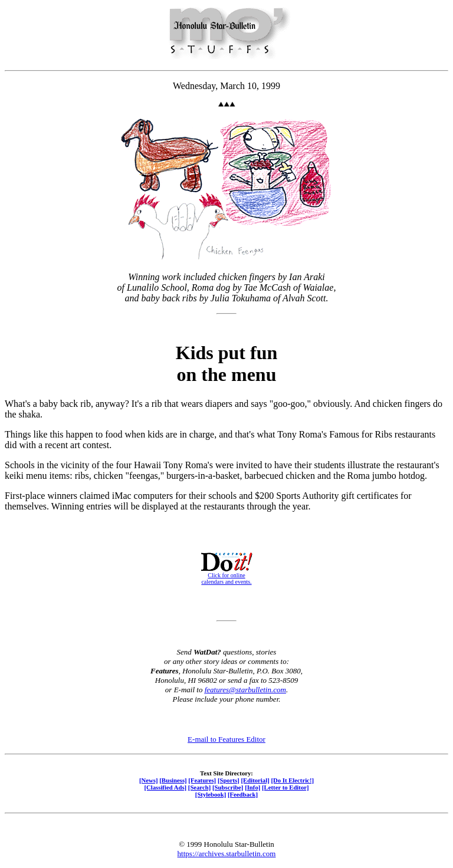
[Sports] (229, 780)
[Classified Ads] (165, 787)
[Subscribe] (228, 787)
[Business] (173, 780)
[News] (149, 780)
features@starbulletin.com (245, 690)
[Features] (202, 780)
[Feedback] (243, 794)
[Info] (252, 787)
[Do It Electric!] (292, 780)
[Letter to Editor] (285, 787)
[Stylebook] (211, 794)
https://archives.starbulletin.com (227, 854)
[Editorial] (255, 780)
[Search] (200, 787)
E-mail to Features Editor (226, 739)
